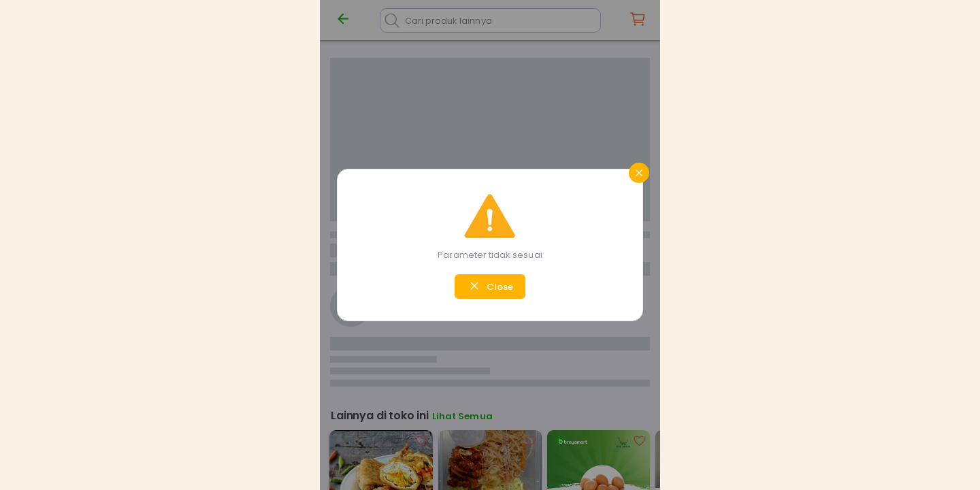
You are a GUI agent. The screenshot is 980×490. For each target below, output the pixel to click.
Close (490, 286)
